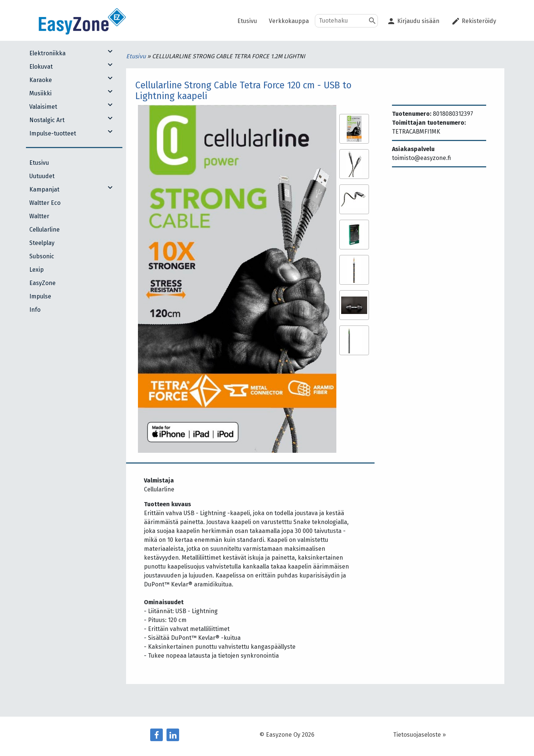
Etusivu (137, 56)
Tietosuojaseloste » (419, 735)
